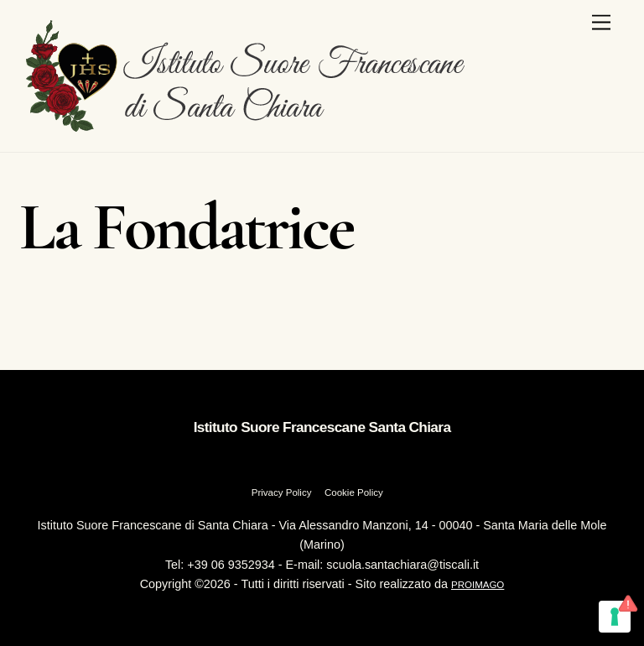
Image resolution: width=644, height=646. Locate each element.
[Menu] (601, 23)
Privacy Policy (282, 492)
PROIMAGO (478, 585)
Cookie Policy (354, 492)
